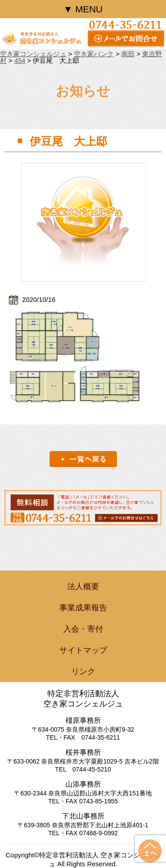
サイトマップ (83, 650)
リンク (83, 671)
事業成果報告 (83, 608)
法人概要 (83, 586)
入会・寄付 (83, 629)
